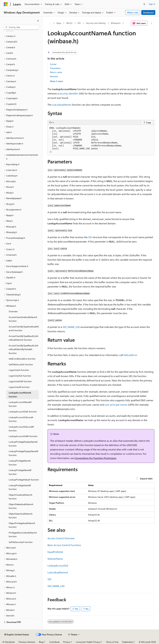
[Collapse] (38, 21)
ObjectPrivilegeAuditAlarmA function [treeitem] (22, 525)
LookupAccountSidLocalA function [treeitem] (21, 419)
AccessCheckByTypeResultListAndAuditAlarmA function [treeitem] (23, 338)
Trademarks (127, 642)
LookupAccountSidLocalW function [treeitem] (21, 429)
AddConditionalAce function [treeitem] (22, 359)
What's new (133, 12)
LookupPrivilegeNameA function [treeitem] (20, 463)
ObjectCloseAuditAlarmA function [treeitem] (20, 497)
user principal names (116, 405)
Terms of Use (112, 642)
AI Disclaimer (9, 642)
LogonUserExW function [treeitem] (20, 381)
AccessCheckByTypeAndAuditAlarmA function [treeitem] (24, 329)
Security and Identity (96, 23)
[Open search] (144, 4)
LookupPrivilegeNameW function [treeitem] (20, 472)
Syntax (53, 64)
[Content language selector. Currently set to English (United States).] (17, 635)
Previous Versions (27, 642)
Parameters (55, 68)
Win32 (69, 23)
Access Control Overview (61, 538)
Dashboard (148, 12)
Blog (41, 642)
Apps (59, 23)
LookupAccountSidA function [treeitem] (23, 412)
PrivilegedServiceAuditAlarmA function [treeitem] (23, 535)
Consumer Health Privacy (88, 642)
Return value (56, 72)
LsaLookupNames (62, 105)
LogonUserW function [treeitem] (19, 387)
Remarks (54, 76)
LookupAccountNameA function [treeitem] (20, 395)
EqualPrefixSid (55, 552)
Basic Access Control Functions (64, 545)
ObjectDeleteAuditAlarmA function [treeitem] (21, 506)
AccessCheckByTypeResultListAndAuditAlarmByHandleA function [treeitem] (23, 349)
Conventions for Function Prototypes (95, 458)
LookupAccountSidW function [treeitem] (23, 436)
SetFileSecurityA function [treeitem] (21, 542)
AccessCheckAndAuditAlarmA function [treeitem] (23, 319)
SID (90, 237)
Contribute (54, 642)
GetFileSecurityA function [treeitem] (21, 364)
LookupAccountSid (58, 565)
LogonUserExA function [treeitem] (20, 376)
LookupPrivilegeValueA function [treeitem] (24, 480)
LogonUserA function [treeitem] (19, 370)
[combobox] (21, 27)
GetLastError (130, 355)
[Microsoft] (6, 4)
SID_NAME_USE (71, 327)
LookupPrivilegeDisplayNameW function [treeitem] (23, 453)
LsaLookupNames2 (58, 572)
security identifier (69, 93)
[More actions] (151, 23)
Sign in (152, 4)
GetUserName (55, 559)
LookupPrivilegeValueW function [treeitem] (20, 487)
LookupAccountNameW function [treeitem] (20, 404)
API (79, 23)
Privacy (67, 642)
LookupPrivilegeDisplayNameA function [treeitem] (23, 444)
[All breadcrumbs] (50, 23)
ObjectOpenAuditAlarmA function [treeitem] (21, 516)
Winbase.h (116, 23)
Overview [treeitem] (13, 311)
